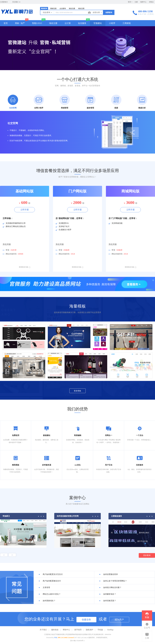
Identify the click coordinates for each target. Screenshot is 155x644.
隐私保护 (90, 630)
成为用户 (119, 620)
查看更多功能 (25, 267)
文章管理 (46, 588)
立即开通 (25, 210)
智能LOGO (37, 23)
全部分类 (97, 13)
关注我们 (16, 2)
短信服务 (82, 23)
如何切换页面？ (110, 601)
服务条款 (55, 630)
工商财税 (127, 23)
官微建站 (98, 23)
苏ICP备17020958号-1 (78, 641)
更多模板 (78, 391)
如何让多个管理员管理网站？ (115, 581)
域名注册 (72, 9)
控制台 (151, 2)
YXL (56, 638)
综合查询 (48, 13)
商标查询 (44, 9)
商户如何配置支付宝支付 (53, 574)
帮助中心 (66, 630)
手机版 (100, 630)
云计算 (68, 23)
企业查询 (63, 9)
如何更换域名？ (49, 601)
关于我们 (43, 630)
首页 (6, 23)
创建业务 (86, 620)
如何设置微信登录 (111, 574)
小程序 (112, 23)
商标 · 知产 (20, 23)
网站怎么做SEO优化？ (52, 594)
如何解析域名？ (110, 594)
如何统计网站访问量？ (112, 588)
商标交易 (53, 9)
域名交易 (81, 9)
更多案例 (147, 555)
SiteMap (110, 630)
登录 (129, 2)
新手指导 (78, 630)
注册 (136, 2)
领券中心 (143, 2)
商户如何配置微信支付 (52, 581)
